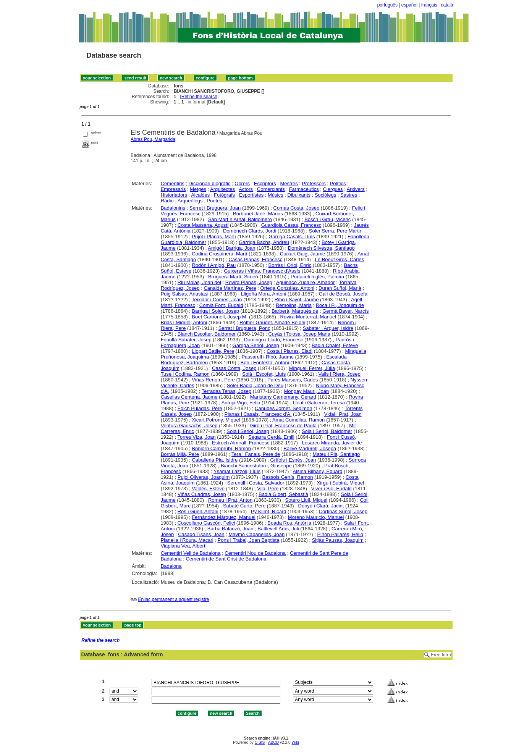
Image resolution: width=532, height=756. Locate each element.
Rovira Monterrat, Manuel (308, 317)
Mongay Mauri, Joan (307, 391)
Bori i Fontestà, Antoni (265, 363)
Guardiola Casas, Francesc (291, 225)
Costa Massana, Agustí (203, 225)
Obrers (242, 183)
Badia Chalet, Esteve (335, 345)
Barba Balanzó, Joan (230, 529)
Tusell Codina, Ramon (185, 374)
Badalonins (173, 208)
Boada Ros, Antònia (289, 523)
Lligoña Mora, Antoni (264, 294)
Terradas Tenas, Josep (227, 391)
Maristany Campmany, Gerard (283, 397)
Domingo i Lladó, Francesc (274, 340)
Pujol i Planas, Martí (214, 237)
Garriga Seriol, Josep (256, 345)
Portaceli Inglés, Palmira (317, 277)
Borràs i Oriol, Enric (290, 265)
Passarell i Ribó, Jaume (268, 357)
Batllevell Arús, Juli (278, 529)
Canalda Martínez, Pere (230, 288)
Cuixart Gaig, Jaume (303, 254)
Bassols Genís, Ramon (288, 477)
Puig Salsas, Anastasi (185, 294)
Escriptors (265, 183)
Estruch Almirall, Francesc (241, 443)
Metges (198, 189)
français (429, 5)
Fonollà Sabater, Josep (186, 340)
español (409, 5)
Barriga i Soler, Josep (215, 311)
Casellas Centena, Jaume (189, 397)
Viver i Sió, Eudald (331, 489)
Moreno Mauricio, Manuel (316, 517)
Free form (441, 655)
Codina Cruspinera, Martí (219, 254)
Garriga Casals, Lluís (292, 237)
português (387, 5)
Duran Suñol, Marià (340, 288)
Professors (314, 183)
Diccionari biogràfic (210, 183)
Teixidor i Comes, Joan (217, 300)
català (447, 5)
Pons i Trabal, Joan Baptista (249, 540)
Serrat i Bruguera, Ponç (244, 328)
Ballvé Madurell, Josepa (310, 448)
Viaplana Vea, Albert (183, 546)
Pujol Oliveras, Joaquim (204, 477)
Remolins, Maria (294, 305)
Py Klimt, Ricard (268, 511)
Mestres (289, 183)
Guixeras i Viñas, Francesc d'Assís (262, 271)
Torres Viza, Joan (197, 437)
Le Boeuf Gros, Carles (340, 259)
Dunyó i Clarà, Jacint (321, 506)
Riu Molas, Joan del (199, 282)
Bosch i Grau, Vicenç (327, 219)
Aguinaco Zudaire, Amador (306, 282)
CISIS (260, 742)
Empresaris (173, 189)
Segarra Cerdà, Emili (271, 437)
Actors (246, 189)
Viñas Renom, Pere (213, 380)
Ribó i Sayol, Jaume (297, 300)
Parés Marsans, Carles (293, 380)
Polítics (338, 183)
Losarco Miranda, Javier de (332, 443)
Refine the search (199, 97)
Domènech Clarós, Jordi (250, 231)
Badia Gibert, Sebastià (283, 494)
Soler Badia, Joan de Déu (255, 385)
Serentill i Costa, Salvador (256, 483)
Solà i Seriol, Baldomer (327, 431)
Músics (275, 195)
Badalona (171, 566)
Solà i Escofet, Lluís (264, 374)
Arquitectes (222, 189)
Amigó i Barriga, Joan (231, 248)
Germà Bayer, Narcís (345, 311)
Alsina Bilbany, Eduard (318, 471)
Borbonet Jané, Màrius (258, 214)
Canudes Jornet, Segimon (283, 408)
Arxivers (356, 189)
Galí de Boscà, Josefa (343, 294)
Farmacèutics (304, 189)
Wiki (295, 742)
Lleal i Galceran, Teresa (319, 403)
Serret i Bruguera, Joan (215, 208)
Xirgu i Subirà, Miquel (341, 483)
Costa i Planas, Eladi (289, 351)
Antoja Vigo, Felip (241, 403)
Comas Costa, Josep (297, 208)
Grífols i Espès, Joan (293, 460)
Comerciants (271, 189)
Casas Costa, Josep (234, 368)
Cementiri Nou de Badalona (255, 553)
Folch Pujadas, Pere (200, 408)
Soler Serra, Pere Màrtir (335, 231)
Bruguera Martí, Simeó (233, 277)
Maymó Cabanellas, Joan (256, 534)
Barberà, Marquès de (295, 311)
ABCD (273, 742)
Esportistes (251, 195)
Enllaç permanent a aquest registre (173, 599)
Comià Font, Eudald (221, 305)
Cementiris (173, 183)
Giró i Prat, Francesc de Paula (283, 426)
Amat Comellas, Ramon (298, 420)
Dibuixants (299, 195)
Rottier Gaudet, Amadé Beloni (272, 322)
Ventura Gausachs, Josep (189, 426)
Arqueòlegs (190, 201)
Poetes (214, 201)
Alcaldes (200, 195)
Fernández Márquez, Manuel (223, 517)
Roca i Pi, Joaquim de (340, 305)
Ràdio (167, 201)
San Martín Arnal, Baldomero (240, 219)
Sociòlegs (325, 195)
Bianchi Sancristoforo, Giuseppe (256, 466)
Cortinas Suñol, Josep (343, 511)
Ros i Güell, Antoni (198, 511)
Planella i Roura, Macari (187, 540)
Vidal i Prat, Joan (343, 414)
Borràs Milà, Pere (180, 454)
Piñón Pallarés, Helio (340, 534)
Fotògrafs (224, 195)
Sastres (349, 195)
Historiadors (174, 195)
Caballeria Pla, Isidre (215, 460)
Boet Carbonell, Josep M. (220, 317)
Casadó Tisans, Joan (201, 534)
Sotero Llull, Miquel (306, 500)
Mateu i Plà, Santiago (336, 454)
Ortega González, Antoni (288, 288)
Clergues (333, 189)
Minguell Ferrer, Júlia (312, 368)
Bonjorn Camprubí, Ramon (221, 448)
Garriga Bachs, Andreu (264, 242)
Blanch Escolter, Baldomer (207, 334)
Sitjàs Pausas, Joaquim (338, 540)
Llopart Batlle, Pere (213, 351)
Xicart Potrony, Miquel (216, 420)
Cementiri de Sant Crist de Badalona (226, 559)
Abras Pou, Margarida (153, 139)
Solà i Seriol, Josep (248, 431)
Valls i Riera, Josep (340, 374)
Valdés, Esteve (208, 489)
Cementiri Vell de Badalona (191, 553)
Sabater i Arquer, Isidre (328, 328)
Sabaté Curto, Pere (244, 506)
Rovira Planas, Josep (249, 282)
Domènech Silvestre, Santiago (321, 248)
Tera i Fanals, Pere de (256, 454)
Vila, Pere (268, 489)
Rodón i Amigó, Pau (214, 265)
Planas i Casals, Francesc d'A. (258, 414)
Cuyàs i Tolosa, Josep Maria (299, 334)
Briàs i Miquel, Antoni (184, 322)
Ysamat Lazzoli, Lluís (237, 471)
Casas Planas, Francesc (255, 259)
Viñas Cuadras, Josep (202, 494)
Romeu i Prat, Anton (230, 500)
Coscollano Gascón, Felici (206, 523)
